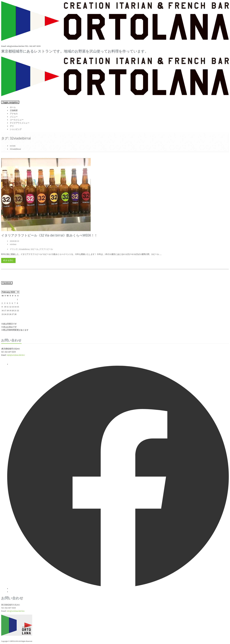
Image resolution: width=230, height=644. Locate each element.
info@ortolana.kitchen (16, 355)
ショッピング (16, 129)
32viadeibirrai (24, 249)
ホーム (13, 107)
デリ (12, 126)
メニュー (14, 117)
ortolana (13, 244)
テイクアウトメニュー (20, 123)
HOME (13, 146)
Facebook (7, 283)
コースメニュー (17, 120)
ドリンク (14, 249)
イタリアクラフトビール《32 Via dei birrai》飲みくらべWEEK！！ (49, 235)
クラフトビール (46, 249)
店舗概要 (14, 110)
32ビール (34, 249)
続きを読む (8, 260)
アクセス (14, 114)
